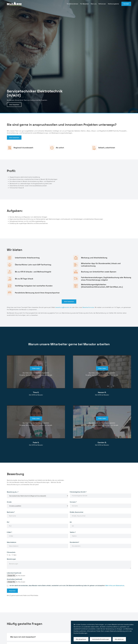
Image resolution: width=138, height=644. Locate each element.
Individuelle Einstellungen (101, 639)
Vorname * (73, 502)
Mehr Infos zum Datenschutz (115, 585)
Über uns (94, 4)
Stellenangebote (113, 4)
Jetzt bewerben (14, 105)
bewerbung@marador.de (63, 307)
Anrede (9, 502)
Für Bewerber (84, 4)
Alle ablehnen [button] (119, 639)
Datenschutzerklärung (117, 631)
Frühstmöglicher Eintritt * (78, 492)
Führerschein (11, 552)
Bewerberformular (88, 307)
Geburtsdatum (12, 542)
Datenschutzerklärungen (36, 375)
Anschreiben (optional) (14, 579)
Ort (71, 522)
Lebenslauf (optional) (14, 573)
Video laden (36, 368)
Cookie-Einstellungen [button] (80, 633)
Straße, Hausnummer (77, 512)
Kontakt (126, 4)
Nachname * (11, 512)
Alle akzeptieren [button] (81, 639)
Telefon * (73, 532)
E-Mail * (9, 532)
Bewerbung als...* (13, 492)
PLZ (8, 522)
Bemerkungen (11, 559)
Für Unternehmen (73, 4)
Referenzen (102, 4)
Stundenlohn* (74, 542)
